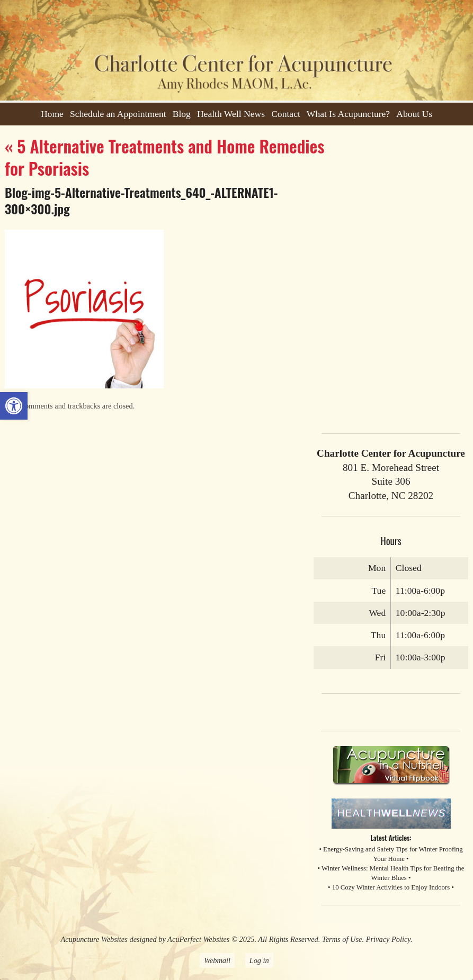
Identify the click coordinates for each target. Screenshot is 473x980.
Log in (259, 960)
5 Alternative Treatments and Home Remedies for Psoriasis (165, 157)
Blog (182, 114)
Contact (286, 114)
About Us (414, 114)
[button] (14, 406)
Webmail (217, 960)
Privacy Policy (388, 939)
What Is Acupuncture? (348, 114)
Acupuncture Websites (94, 939)
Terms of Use (342, 939)
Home (52, 114)
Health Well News (231, 114)
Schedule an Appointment (118, 114)
